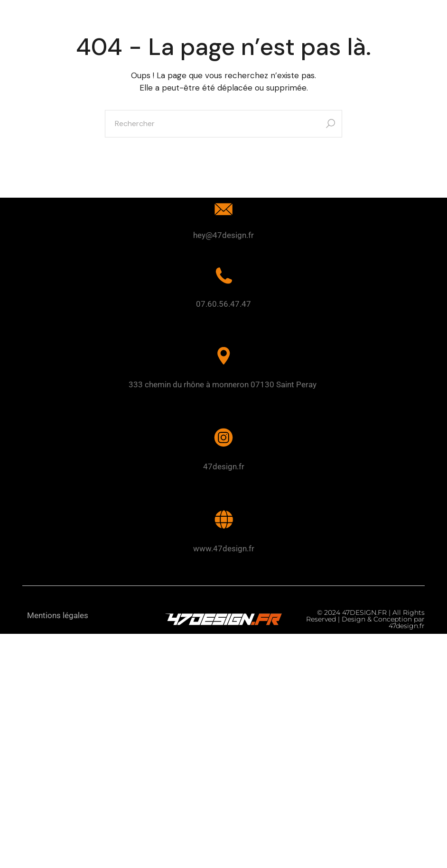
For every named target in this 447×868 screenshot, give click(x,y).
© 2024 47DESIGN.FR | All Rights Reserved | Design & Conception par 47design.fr (365, 619)
